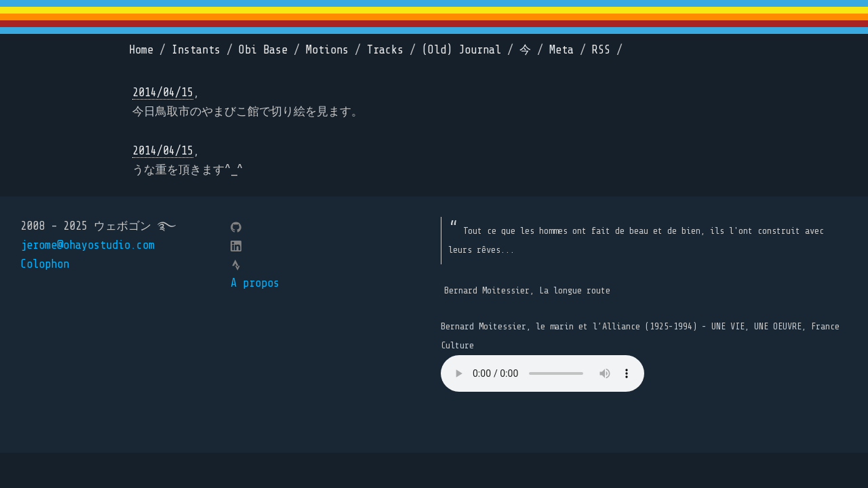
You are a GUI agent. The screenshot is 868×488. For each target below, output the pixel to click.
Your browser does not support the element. (542, 373)
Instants (196, 50)
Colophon (45, 264)
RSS (601, 50)
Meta (561, 50)
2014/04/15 (163, 93)
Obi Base (263, 50)
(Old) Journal (461, 50)
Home (141, 50)
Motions (327, 50)
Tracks (385, 50)
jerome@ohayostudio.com (87, 245)
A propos (255, 283)
